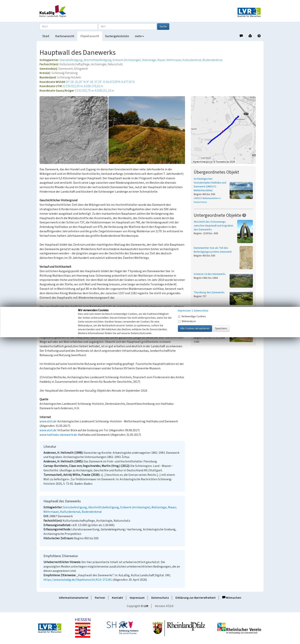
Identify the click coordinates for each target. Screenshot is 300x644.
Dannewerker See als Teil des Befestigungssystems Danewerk (213, 250)
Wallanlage (149, 60)
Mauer (161, 60)
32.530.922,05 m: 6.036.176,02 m (83, 86)
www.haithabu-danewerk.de (58, 435)
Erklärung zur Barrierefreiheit (196, 598)
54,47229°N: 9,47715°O (120, 82)
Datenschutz (160, 598)
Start (46, 36)
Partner (100, 598)
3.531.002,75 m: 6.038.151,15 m (94, 91)
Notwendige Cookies (192, 316)
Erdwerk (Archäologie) (127, 60)
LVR (146, 606)
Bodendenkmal (213, 60)
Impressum (137, 598)
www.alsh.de (48, 421)
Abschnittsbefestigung (97, 60)
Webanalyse (187, 321)
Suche (163, 27)
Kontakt (118, 598)
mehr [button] (139, 36)
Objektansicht (90, 36)
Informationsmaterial (74, 598)
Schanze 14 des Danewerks (210, 274)
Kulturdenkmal (192, 60)
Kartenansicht (65, 36)
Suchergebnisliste (117, 36)
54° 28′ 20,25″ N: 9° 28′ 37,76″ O (85, 82)
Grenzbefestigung (71, 60)
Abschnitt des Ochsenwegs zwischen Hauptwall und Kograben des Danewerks (214, 226)
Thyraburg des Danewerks (209, 292)
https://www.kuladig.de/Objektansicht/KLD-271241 (78, 580)
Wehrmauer (174, 60)
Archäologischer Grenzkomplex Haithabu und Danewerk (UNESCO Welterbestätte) (210, 185)
